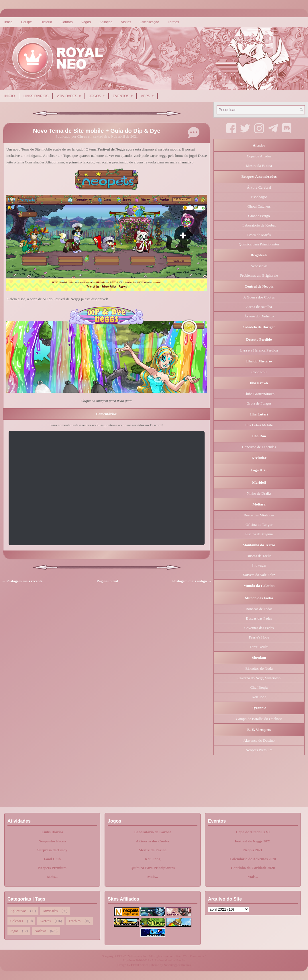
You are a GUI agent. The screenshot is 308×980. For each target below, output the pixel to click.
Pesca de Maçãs (259, 235)
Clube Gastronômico (259, 394)
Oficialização (149, 22)
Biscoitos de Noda (259, 668)
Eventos (125, 94)
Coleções (17, 921)
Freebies (75, 921)
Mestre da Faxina (259, 166)
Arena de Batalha (259, 307)
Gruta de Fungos (259, 403)
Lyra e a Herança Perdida (259, 350)
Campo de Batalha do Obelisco (259, 719)
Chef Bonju (259, 687)
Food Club (52, 859)
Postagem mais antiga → (192, 581)
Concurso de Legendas (259, 447)
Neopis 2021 (253, 850)
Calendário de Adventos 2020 (253, 859)
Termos (173, 22)
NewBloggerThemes (177, 965)
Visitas (126, 22)
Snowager (259, 565)
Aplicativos (18, 911)
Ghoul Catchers (259, 206)
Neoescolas (259, 266)
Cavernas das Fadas (259, 628)
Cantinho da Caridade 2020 (253, 868)
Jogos (99, 94)
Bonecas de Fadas (259, 609)
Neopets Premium (259, 750)
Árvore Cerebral (259, 187)
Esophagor (259, 197)
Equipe (27, 22)
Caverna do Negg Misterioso (259, 678)
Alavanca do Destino (259, 740)
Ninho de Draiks (259, 493)
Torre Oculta (259, 647)
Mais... (52, 877)
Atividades (71, 94)
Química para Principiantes (259, 244)
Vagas (86, 22)
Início (8, 22)
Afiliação (106, 22)
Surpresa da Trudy (52, 850)
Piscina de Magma (259, 534)
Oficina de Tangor (259, 525)
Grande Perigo (259, 216)
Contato (67, 22)
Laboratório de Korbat (259, 225)
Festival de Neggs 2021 (253, 841)
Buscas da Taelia (259, 556)
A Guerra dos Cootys (259, 297)
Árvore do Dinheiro (259, 316)
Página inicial (107, 581)
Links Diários (36, 96)
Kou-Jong (259, 697)
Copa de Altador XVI (253, 832)
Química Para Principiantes (153, 868)
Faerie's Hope (259, 637)
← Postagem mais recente (22, 581)
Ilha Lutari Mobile (259, 425)
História (46, 22)
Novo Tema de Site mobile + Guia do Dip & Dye (97, 131)
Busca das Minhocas (259, 515)
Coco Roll (259, 372)
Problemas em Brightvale (259, 275)
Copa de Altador (259, 156)
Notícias (40, 931)
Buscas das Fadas (259, 618)
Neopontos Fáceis (52, 841)
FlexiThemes (140, 965)
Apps (149, 94)
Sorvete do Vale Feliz (259, 575)
